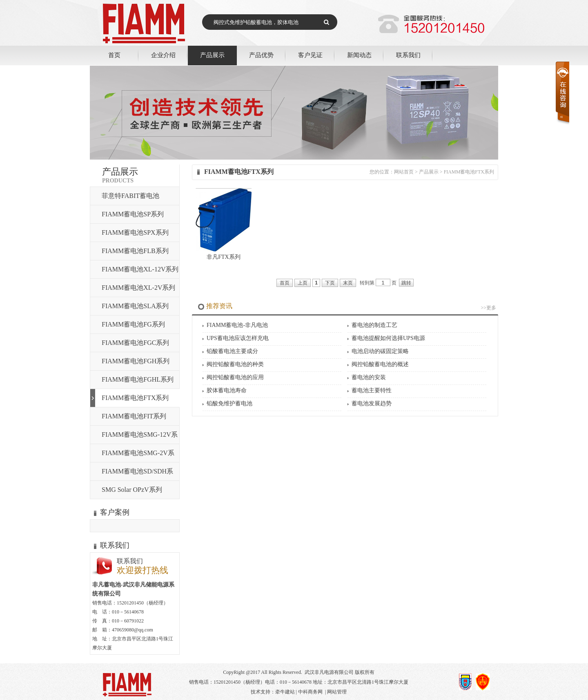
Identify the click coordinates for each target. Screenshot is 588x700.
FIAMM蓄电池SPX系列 (135, 232)
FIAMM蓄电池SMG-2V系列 (138, 456)
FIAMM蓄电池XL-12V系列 (140, 269)
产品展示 (212, 55)
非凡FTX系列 (223, 257)
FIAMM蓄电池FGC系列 (135, 343)
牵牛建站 (285, 692)
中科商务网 (310, 692)
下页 (330, 283)
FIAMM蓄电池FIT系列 (134, 416)
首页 (114, 55)
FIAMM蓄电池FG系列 (133, 324)
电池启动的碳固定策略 (380, 351)
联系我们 (408, 55)
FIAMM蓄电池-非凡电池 (237, 325)
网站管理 (337, 692)
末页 (348, 283)
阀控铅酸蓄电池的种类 (235, 364)
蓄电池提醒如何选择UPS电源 (388, 338)
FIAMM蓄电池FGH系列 (136, 361)
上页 (303, 283)
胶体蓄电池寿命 (227, 390)
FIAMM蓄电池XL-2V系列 (138, 288)
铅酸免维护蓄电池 (229, 403)
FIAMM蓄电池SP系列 (133, 214)
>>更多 (488, 308)
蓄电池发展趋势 (372, 403)
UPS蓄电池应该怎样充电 (238, 338)
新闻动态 (359, 55)
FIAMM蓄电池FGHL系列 (138, 379)
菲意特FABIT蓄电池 (130, 196)
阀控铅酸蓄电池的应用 (235, 377)
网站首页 (404, 172)
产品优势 (261, 55)
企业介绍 (163, 55)
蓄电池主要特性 (372, 390)
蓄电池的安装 (369, 377)
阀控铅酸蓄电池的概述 (380, 364)
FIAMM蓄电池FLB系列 (135, 251)
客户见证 (310, 55)
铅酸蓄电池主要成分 (232, 351)
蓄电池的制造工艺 (374, 325)
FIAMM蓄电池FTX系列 (135, 398)
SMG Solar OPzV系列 (132, 490)
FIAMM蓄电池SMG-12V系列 (140, 437)
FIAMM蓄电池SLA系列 (135, 306)
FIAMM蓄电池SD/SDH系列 (137, 474)
